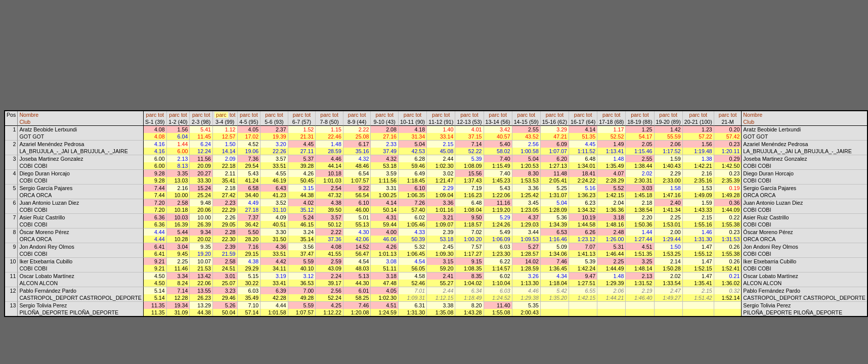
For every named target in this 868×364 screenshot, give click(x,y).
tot (161, 115)
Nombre (29, 115)
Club (25, 122)
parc (151, 115)
